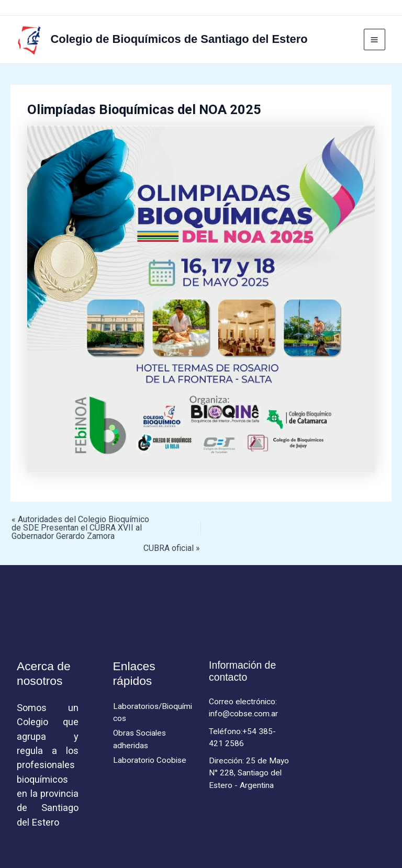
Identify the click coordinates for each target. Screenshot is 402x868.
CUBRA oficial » (172, 548)
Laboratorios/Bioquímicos (153, 712)
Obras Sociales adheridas (139, 739)
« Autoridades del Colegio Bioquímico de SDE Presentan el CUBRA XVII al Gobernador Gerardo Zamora (80, 528)
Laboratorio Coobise (150, 760)
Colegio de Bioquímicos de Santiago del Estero (179, 39)
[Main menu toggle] (375, 40)
